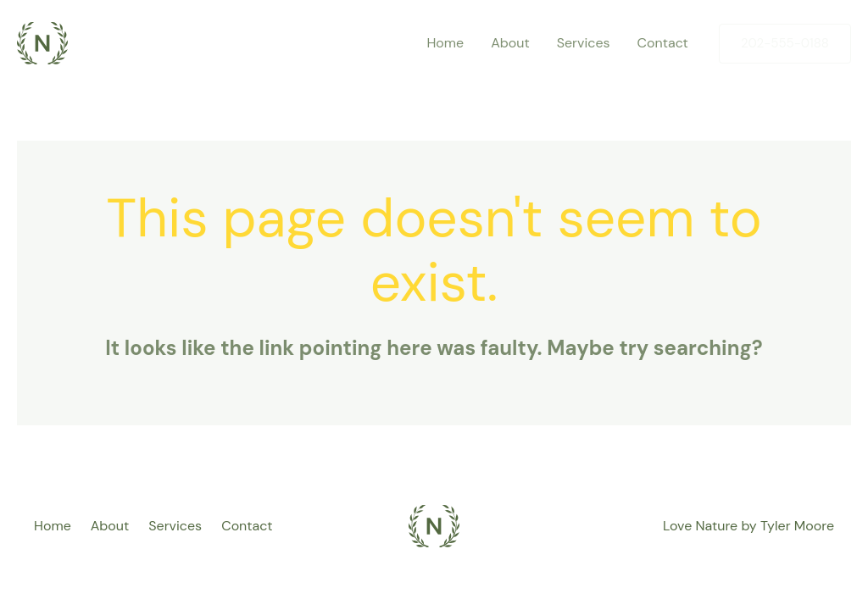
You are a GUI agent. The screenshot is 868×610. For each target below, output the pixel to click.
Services (175, 526)
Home (53, 526)
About (110, 526)
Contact (247, 526)
